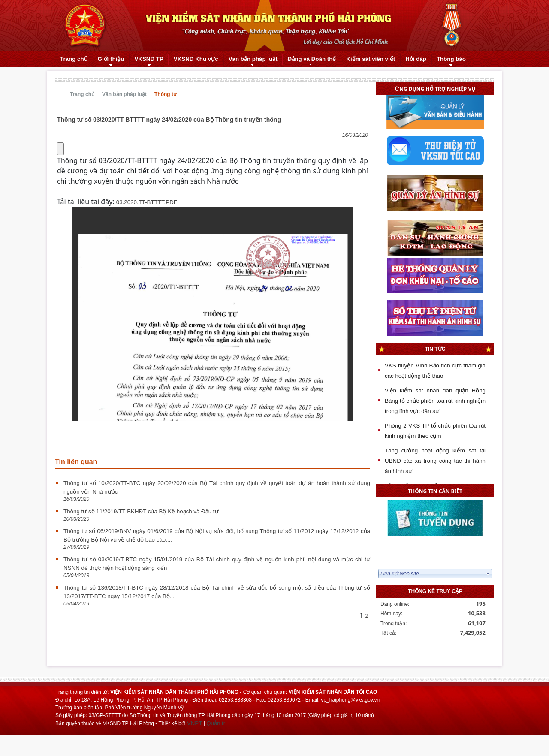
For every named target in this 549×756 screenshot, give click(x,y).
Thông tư (166, 94)
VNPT (195, 723)
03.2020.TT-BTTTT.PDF (147, 202)
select (488, 574)
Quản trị (216, 723)
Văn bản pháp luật (124, 94)
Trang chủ (82, 94)
